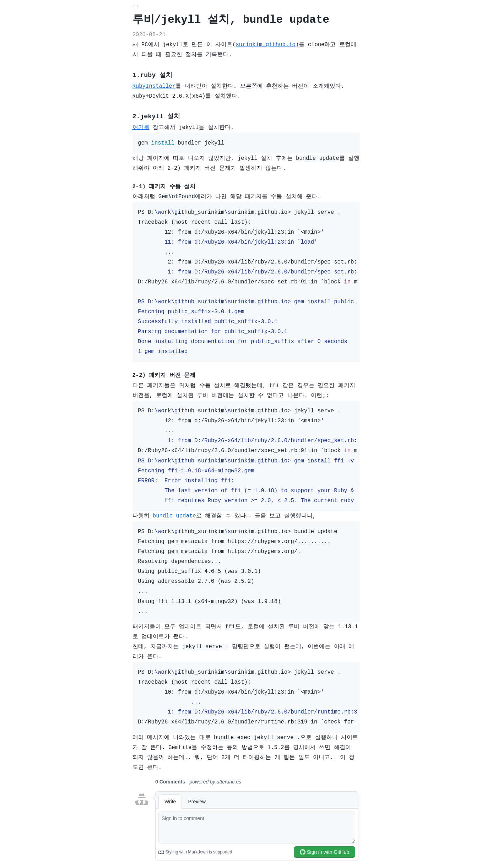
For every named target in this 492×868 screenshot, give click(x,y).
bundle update (174, 516)
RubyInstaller (154, 86)
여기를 (141, 128)
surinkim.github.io (266, 45)
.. (136, 5)
